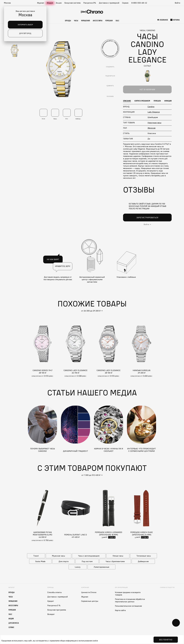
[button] (8, 3)
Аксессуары (98, 21)
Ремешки (109, 21)
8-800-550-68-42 (139, 3)
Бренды (68, 21)
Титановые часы (144, 556)
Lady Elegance (154, 112)
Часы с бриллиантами (115, 561)
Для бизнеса (14, 623)
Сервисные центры (90, 601)
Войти (177, 3)
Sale (117, 21)
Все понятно (166, 640)
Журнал (40, 3)
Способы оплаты (54, 592)
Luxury (78, 567)
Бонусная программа (57, 610)
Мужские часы (58, 556)
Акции (59, 3)
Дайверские (143, 561)
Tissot (36, 556)
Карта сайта (120, 610)
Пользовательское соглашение (128, 606)
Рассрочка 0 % (54, 605)
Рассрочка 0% (90, 3)
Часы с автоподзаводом (89, 556)
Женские (152, 128)
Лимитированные (101, 567)
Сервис (125, 3)
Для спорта (64, 561)
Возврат (51, 614)
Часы (76, 21)
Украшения (86, 21)
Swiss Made (40, 561)
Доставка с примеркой (109, 3)
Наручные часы (154, 123)
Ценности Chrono (89, 592)
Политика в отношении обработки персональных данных (130, 600)
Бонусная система (72, 3)
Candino (151, 107)
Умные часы (118, 556)
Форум (50, 3)
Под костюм (87, 561)
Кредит (51, 601)
